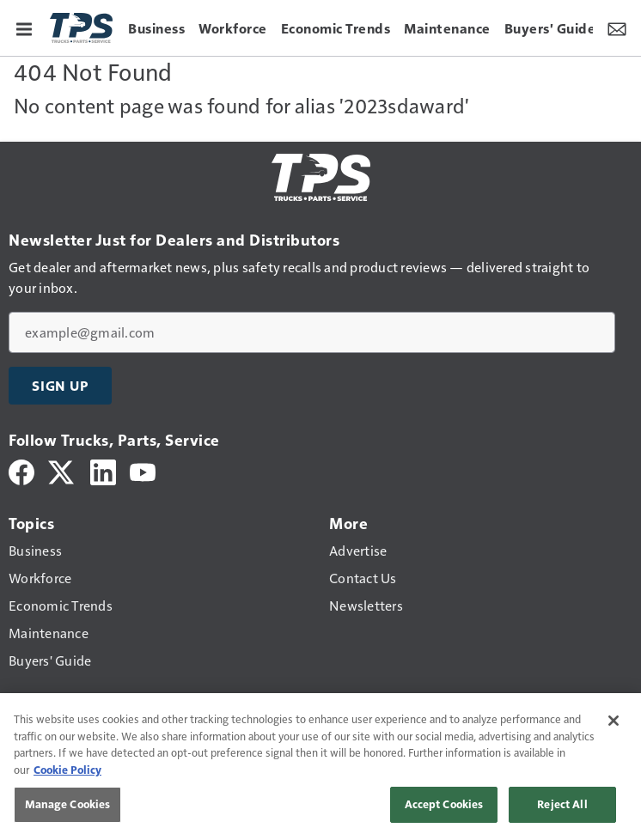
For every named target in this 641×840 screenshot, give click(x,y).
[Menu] (24, 27)
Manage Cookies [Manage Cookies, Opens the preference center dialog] (68, 804)
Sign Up (60, 386)
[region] (320, 767)
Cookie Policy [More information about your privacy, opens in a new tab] (67, 770)
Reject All (562, 804)
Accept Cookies (444, 804)
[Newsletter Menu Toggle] (617, 27)
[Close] (614, 721)
